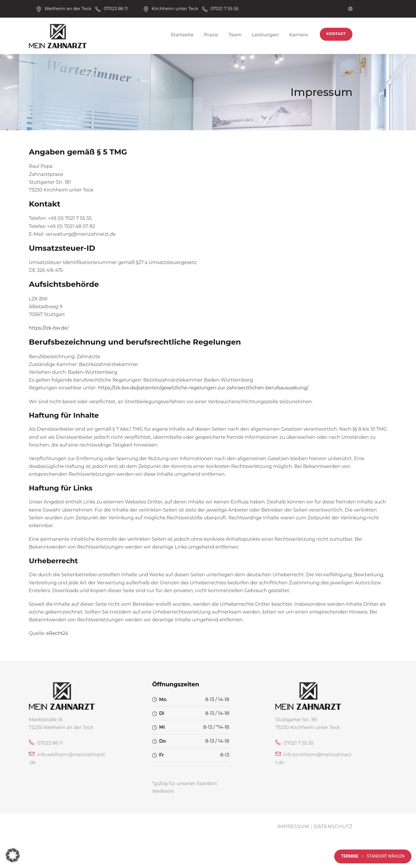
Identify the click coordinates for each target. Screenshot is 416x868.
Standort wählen (373, 856)
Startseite (182, 35)
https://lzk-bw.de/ (49, 328)
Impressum (293, 827)
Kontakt (336, 34)
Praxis (211, 35)
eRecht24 (57, 633)
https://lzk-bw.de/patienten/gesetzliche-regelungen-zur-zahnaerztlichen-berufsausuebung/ (203, 388)
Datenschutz (333, 827)
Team (235, 35)
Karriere (299, 35)
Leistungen (265, 35)
